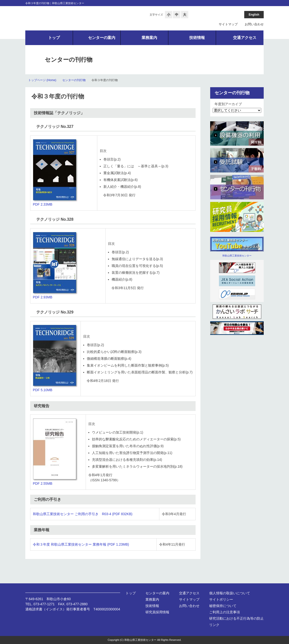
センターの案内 (157, 593)
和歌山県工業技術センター (237, 256)
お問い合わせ (254, 24)
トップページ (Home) (42, 80)
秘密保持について (223, 606)
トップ (131, 593)
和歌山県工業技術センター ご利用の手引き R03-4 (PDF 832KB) (83, 514)
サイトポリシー (221, 599)
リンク (214, 625)
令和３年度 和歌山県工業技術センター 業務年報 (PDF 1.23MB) (81, 544)
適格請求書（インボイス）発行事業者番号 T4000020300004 (73, 609)
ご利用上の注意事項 (225, 612)
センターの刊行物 (74, 80)
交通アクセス (189, 593)
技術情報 (152, 606)
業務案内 (152, 599)
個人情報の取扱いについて (230, 593)
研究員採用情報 (157, 612)
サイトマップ (228, 24)
